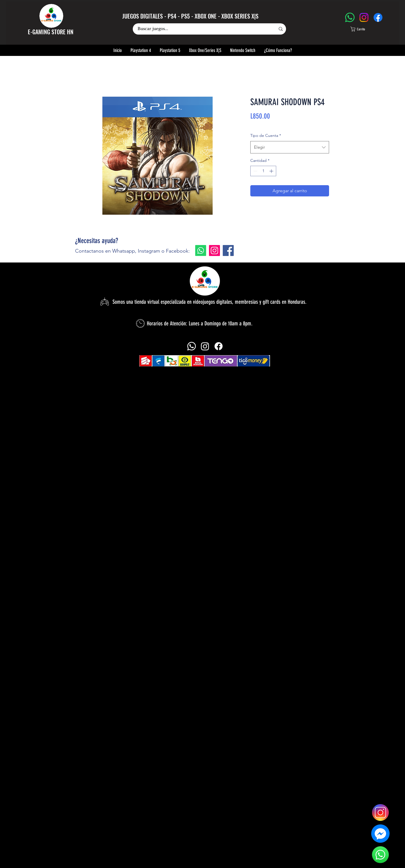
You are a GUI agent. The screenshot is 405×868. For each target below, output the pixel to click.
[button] (363, 29)
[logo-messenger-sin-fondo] (380, 834)
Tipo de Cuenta (266, 135)
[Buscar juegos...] (202, 29)
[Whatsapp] (201, 251)
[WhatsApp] (350, 17)
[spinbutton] (263, 171)
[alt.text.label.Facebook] (219, 346)
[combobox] (290, 147)
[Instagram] (364, 17)
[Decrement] (255, 171)
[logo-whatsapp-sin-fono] (380, 855)
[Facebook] (378, 17)
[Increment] (272, 171)
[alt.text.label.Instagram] (205, 346)
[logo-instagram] (380, 813)
